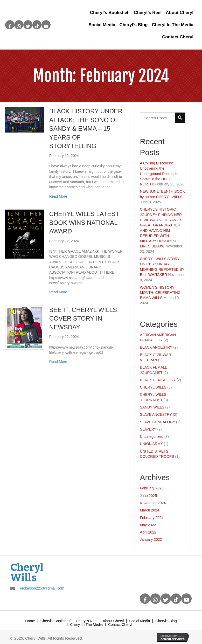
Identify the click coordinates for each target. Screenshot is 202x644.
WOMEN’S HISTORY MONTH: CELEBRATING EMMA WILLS (160, 293)
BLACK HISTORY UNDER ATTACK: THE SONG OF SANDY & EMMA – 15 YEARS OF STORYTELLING (86, 129)
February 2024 (152, 518)
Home (30, 621)
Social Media (140, 621)
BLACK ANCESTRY (156, 347)
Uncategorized (152, 437)
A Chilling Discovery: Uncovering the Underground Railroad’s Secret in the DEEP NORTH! (159, 174)
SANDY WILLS (152, 407)
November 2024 (153, 503)
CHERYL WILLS (153, 387)
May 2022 (148, 525)
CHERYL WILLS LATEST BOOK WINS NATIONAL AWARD (84, 223)
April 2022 (148, 532)
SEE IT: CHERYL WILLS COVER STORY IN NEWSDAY (83, 318)
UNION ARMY (151, 444)
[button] (10, 25)
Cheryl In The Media (86, 625)
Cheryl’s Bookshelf (55, 621)
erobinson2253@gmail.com (42, 588)
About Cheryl (113, 621)
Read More (58, 196)
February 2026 (152, 488)
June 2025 (148, 496)
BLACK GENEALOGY (158, 380)
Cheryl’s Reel (86, 621)
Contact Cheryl (120, 625)
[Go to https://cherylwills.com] (34, 573)
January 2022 (151, 539)
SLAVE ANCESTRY (156, 414)
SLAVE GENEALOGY (158, 422)
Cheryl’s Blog (166, 621)
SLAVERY (148, 429)
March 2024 (150, 510)
